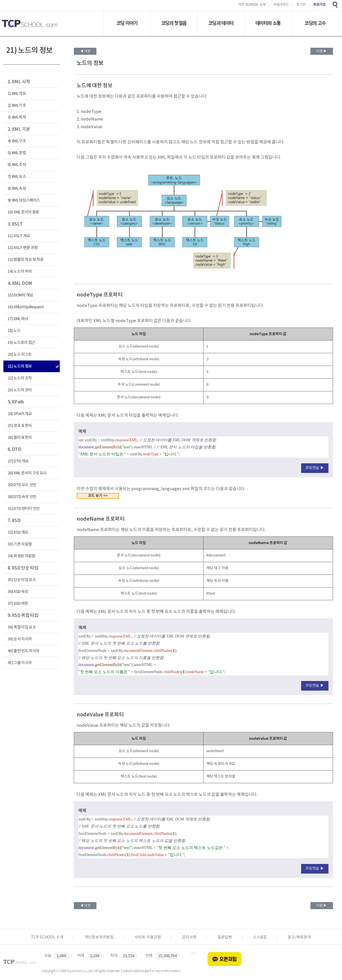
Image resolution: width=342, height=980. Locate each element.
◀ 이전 (85, 51)
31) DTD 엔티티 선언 (24, 509)
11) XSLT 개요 (19, 236)
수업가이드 (281, 5)
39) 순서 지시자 (20, 639)
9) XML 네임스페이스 (24, 200)
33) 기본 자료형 (20, 544)
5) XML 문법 (17, 153)
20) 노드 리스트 (20, 354)
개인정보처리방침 (99, 937)
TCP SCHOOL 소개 (252, 5)
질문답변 (225, 937)
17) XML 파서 (18, 319)
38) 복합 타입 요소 (22, 627)
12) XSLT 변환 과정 (23, 248)
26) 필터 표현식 (20, 437)
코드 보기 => (98, 496)
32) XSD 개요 (18, 532)
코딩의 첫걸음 (174, 23)
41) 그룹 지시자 (20, 663)
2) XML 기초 (17, 105)
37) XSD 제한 (18, 604)
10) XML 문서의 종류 (23, 212)
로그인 (301, 5)
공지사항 (189, 937)
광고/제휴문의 (299, 937)
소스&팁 (260, 937)
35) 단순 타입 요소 (22, 580)
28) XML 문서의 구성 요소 (27, 473)
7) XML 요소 (17, 177)
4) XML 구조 (17, 141)
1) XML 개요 (17, 94)
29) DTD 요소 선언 (22, 485)
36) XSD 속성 (18, 592)
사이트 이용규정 (148, 937)
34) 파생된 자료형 (21, 556)
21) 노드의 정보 (20, 366)
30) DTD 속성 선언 (22, 497)
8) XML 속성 (17, 188)
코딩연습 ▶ (315, 468)
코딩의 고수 (315, 23)
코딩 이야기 (127, 23)
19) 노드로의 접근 (21, 343)
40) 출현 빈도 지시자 (23, 651)
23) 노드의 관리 (20, 390)
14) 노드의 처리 (20, 271)
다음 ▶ (322, 51)
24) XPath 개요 (20, 414)
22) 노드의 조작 (20, 378)
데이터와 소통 (268, 23)
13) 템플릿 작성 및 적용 (26, 260)
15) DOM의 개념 (20, 295)
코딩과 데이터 (221, 23)
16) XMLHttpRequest (26, 307)
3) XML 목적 (17, 117)
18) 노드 (14, 331)
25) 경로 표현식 (20, 426)
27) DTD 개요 (18, 461)
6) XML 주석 (17, 165)
